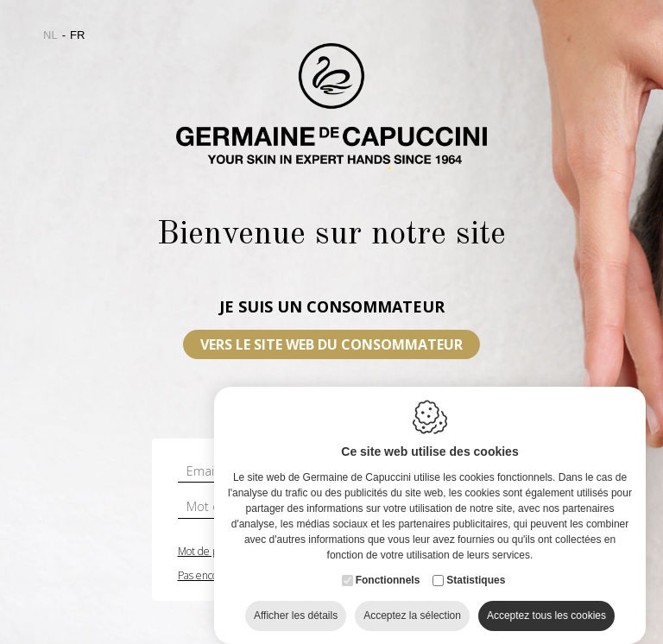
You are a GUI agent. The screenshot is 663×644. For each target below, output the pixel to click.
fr (77, 35)
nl (51, 35)
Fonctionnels (388, 579)
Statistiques (476, 579)
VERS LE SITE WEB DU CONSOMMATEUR (331, 344)
